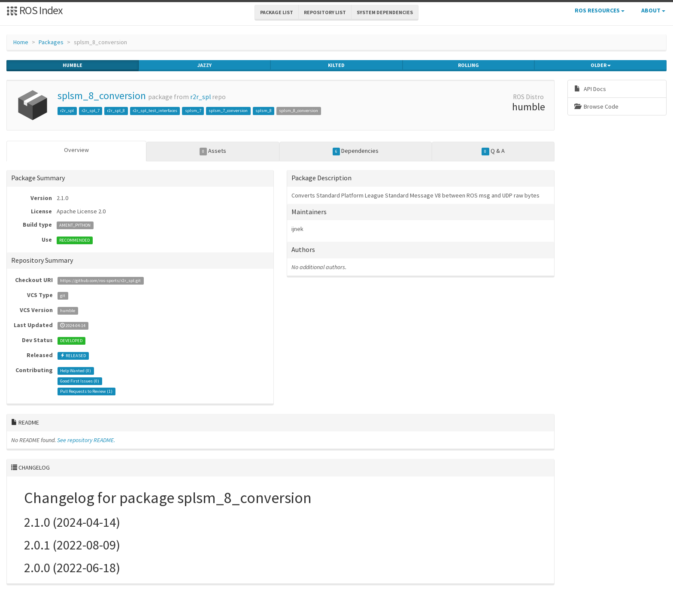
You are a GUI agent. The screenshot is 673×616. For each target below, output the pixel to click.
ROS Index (35, 10)
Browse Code (596, 106)
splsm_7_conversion (228, 111)
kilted (336, 65)
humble (73, 65)
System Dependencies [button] (385, 12)
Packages (51, 42)
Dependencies (356, 151)
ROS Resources (600, 10)
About (653, 10)
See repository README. (86, 440)
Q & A (493, 151)
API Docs (590, 89)
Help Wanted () (76, 371)
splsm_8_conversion (102, 96)
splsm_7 (193, 111)
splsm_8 (264, 111)
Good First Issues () (80, 381)
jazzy (205, 65)
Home (21, 42)
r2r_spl (200, 97)
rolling (468, 65)
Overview (76, 150)
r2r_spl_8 (116, 111)
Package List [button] (277, 12)
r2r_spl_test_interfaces (155, 111)
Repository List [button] (325, 12)
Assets (213, 151)
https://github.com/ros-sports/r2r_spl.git (100, 281)
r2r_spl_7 (91, 111)
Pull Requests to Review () (86, 391)
